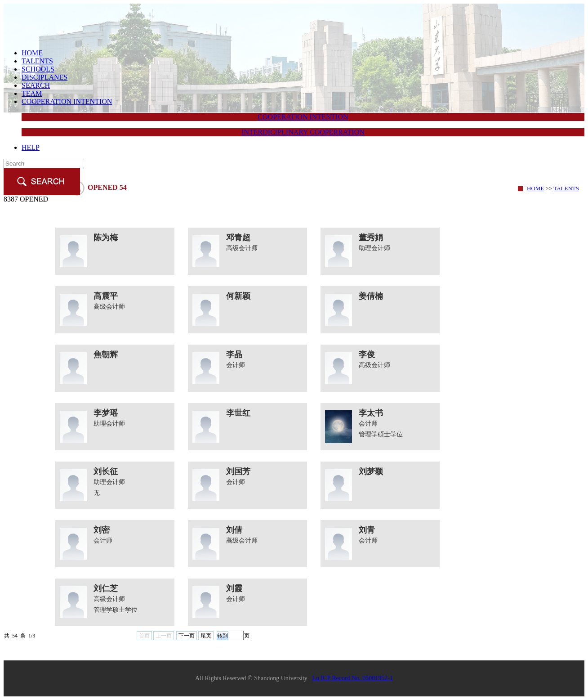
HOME (32, 53)
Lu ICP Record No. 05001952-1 (352, 678)
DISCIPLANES (45, 77)
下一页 (187, 636)
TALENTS (37, 61)
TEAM (32, 93)
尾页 (206, 636)
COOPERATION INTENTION (67, 101)
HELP (31, 147)
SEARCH (36, 85)
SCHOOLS (38, 69)
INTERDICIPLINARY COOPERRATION (303, 132)
